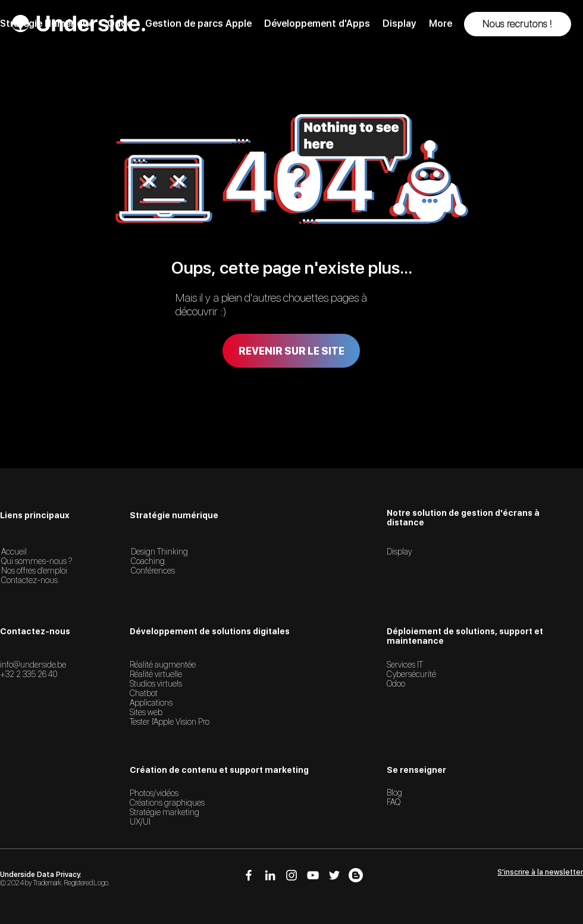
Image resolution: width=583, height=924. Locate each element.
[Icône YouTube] (313, 875)
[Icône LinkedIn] (270, 875)
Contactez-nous (29, 580)
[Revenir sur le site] (291, 351)
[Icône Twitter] (334, 875)
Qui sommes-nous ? (37, 561)
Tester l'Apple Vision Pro (170, 722)
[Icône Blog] (356, 875)
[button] (518, 24)
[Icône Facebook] (249, 875)
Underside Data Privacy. (41, 875)
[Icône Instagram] (291, 875)
